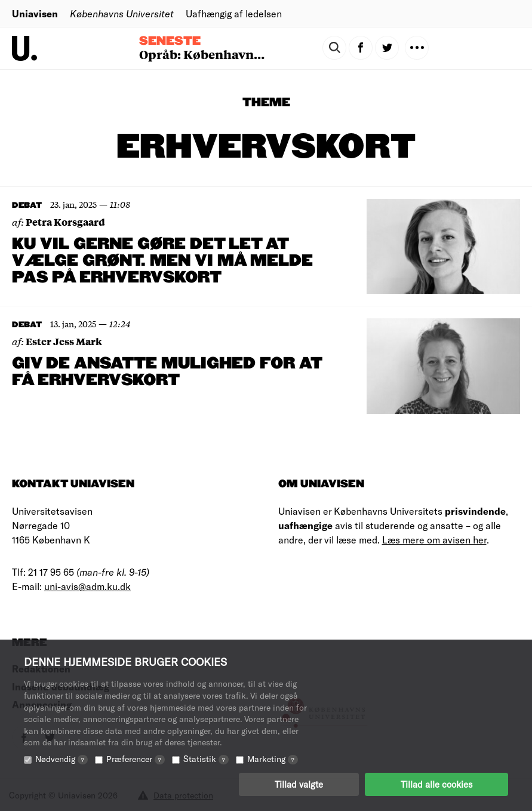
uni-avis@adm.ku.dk (87, 586)
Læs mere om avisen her (434, 540)
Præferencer (136, 759)
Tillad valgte (299, 784)
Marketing (273, 759)
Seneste (170, 41)
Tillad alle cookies (436, 784)
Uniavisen (35, 13)
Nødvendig (61, 759)
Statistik (206, 759)
